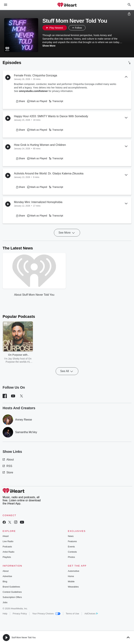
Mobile (71, 581)
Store (8, 472)
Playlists (7, 557)
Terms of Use (72, 614)
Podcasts (7, 547)
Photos (71, 557)
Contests (72, 552)
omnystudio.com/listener (33, 91)
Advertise (7, 576)
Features (72, 541)
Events (71, 547)
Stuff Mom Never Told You (24, 638)
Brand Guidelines (11, 587)
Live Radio (8, 541)
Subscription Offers (12, 597)
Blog (5, 581)
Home (71, 576)
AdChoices (91, 614)
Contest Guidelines (12, 592)
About (8, 460)
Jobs (5, 602)
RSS (7, 466)
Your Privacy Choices (46, 614)
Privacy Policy (20, 614)
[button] (89, 28)
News (71, 536)
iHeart (6, 536)
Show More (49, 46)
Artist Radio (8, 552)
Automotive (74, 571)
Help (5, 614)
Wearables (73, 587)
